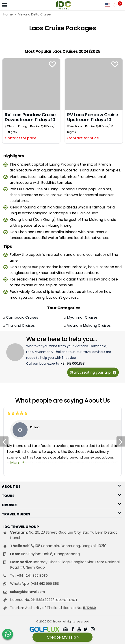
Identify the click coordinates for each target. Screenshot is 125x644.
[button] (62, 485)
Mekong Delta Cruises (35, 14)
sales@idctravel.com (27, 592)
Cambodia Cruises (22, 317)
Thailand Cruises (20, 325)
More (15, 463)
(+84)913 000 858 (45, 584)
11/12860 (89, 608)
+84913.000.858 (73, 364)
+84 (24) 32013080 (32, 576)
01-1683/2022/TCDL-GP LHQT (54, 600)
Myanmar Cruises (82, 317)
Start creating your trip (93, 372)
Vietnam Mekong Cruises (89, 325)
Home (8, 14)
